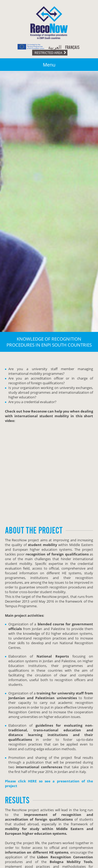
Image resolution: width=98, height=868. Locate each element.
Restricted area (48, 53)
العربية (55, 48)
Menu (49, 65)
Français (72, 48)
